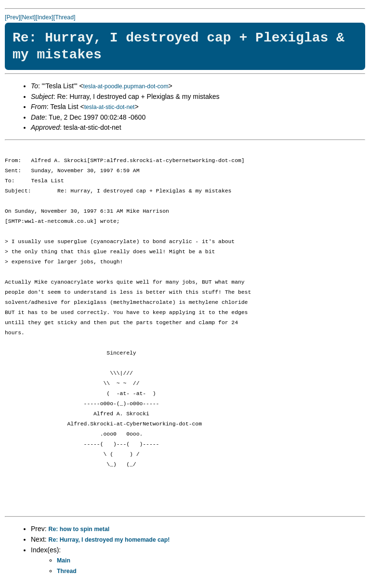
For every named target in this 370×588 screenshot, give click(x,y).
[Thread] (65, 17)
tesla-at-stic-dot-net (110, 107)
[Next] (28, 17)
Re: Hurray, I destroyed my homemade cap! (109, 540)
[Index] (45, 17)
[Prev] (13, 17)
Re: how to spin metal (79, 529)
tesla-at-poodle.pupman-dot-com (126, 86)
